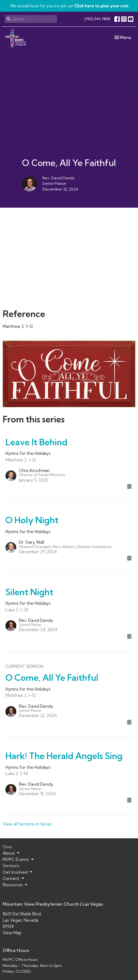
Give (7, 847)
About (12, 853)
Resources (15, 885)
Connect (14, 878)
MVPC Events (19, 860)
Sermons (11, 866)
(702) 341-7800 (97, 19)
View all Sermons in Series (27, 824)
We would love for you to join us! (70, 6)
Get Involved (18, 872)
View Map (12, 933)
